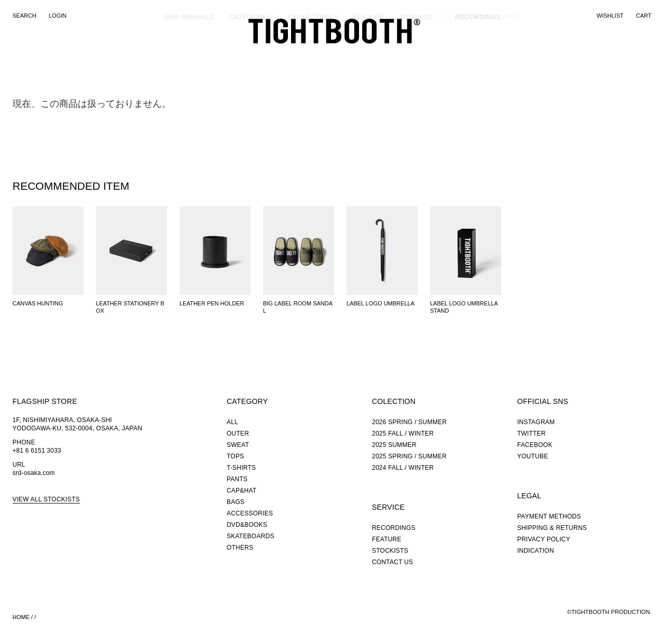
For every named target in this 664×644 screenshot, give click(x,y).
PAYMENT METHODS (549, 516)
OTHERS (240, 548)
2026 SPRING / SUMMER (409, 422)
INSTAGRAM (536, 422)
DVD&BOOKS (247, 525)
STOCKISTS (390, 551)
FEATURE (369, 54)
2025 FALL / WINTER (403, 433)
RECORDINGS (478, 54)
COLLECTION (310, 54)
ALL (232, 422)
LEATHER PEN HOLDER (212, 303)
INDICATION (536, 551)
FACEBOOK (535, 445)
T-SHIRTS (241, 468)
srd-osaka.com (34, 473)
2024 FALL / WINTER (403, 468)
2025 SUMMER (394, 445)
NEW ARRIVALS (189, 54)
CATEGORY (248, 54)
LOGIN (58, 16)
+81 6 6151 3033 (37, 451)
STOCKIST (417, 54)
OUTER (238, 433)
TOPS (235, 456)
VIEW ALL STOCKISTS (46, 499)
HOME (21, 617)
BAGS (236, 502)
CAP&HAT (241, 491)
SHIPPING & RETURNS (552, 528)
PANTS (237, 479)
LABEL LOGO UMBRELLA (381, 303)
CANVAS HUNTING (38, 303)
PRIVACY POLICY (544, 539)
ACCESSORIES (250, 513)
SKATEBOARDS (251, 536)
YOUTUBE (533, 456)
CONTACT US (392, 562)
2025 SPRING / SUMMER (409, 456)
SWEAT (238, 445)
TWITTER (531, 433)
